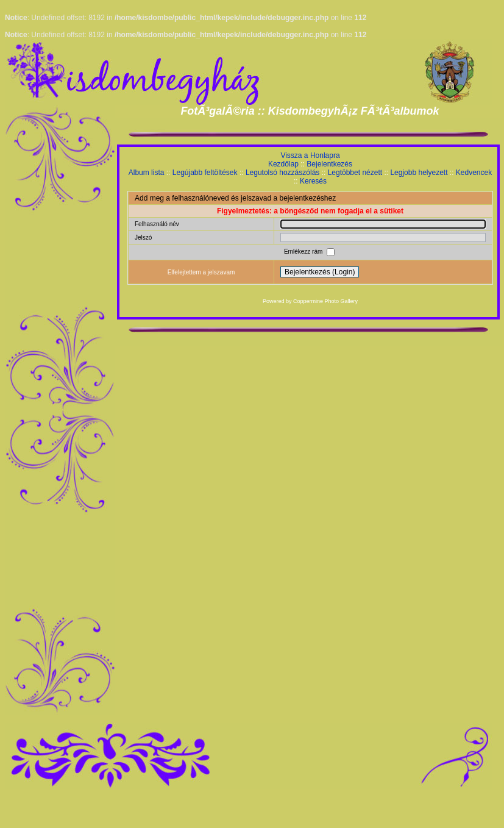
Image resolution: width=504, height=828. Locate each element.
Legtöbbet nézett (355, 173)
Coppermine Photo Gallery (325, 301)
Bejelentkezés (329, 164)
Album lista (147, 173)
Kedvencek (474, 173)
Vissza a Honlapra (310, 155)
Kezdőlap (283, 164)
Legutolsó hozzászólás (282, 173)
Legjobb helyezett (419, 173)
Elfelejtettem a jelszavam (201, 272)
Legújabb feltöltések (205, 173)
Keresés (313, 181)
